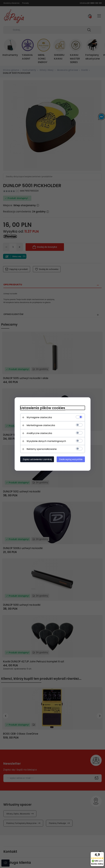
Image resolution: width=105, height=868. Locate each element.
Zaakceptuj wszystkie (71, 459)
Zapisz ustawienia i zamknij (37, 459)
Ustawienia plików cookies (43, 408)
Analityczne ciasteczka (39, 433)
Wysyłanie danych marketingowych (46, 441)
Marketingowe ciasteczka (41, 425)
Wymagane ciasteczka (39, 417)
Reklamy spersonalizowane (42, 449)
